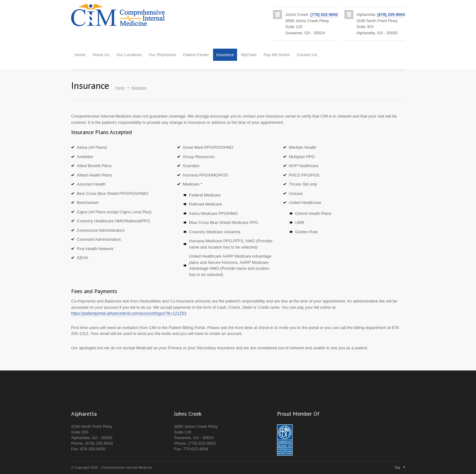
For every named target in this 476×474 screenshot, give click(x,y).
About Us (101, 55)
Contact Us (307, 55)
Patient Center (196, 55)
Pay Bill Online (277, 55)
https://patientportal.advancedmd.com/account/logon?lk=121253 (129, 313)
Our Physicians (162, 55)
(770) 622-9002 (324, 15)
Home (80, 55)
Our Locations (129, 55)
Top (397, 467)
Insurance (225, 55)
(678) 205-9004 (391, 15)
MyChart (249, 55)
